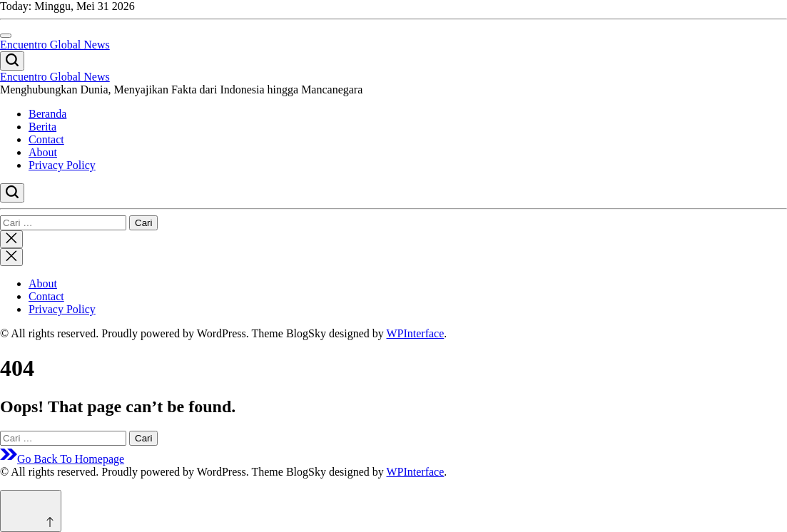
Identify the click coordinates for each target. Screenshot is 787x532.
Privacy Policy (62, 165)
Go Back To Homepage (62, 459)
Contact (46, 139)
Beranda (47, 114)
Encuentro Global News (55, 45)
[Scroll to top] (31, 511)
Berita (42, 127)
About (43, 152)
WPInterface (415, 333)
